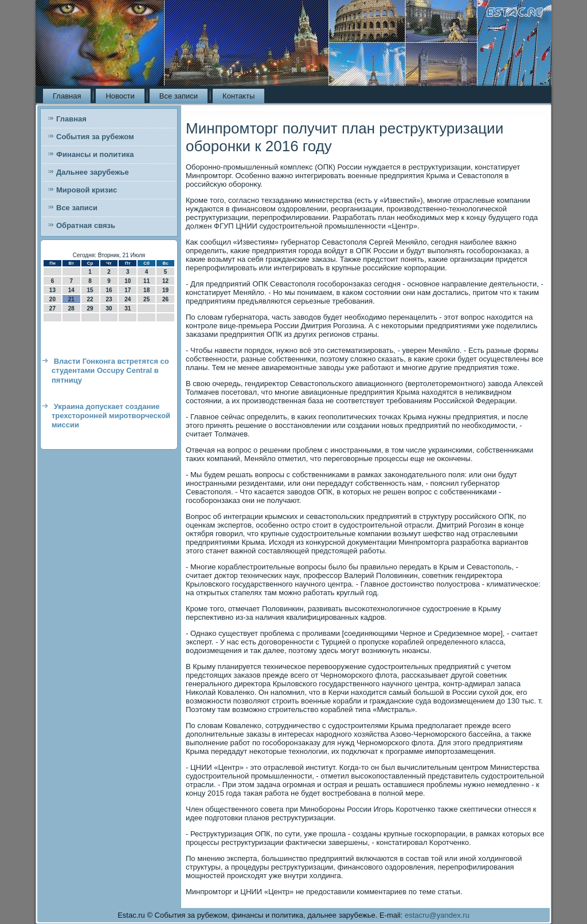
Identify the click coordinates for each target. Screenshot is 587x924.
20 (52, 299)
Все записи (179, 96)
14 (71, 290)
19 (165, 290)
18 (146, 290)
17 (128, 290)
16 (109, 290)
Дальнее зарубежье (93, 172)
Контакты (238, 96)
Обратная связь (86, 225)
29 (90, 308)
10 (128, 281)
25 (146, 299)
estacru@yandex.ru (437, 915)
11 (146, 281)
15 (90, 290)
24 (128, 299)
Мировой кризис (87, 190)
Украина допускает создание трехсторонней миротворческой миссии (111, 416)
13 (52, 290)
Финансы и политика (95, 154)
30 (109, 308)
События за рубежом (95, 137)
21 (71, 299)
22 (90, 299)
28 (71, 308)
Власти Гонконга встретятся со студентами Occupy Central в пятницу (110, 371)
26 (165, 299)
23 (109, 299)
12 (165, 281)
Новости (120, 96)
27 (52, 308)
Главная (67, 96)
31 (128, 308)
